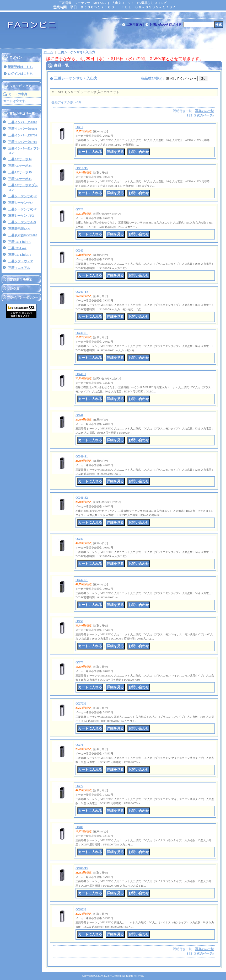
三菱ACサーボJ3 (20, 166)
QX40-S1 (82, 333)
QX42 (79, 539)
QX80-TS (82, 868)
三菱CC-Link (17, 248)
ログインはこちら (20, 74)
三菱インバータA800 (23, 122)
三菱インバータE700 (23, 135)
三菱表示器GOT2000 (23, 235)
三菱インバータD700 (23, 142)
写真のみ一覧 (205, 111)
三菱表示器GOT (20, 229)
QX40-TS (82, 292)
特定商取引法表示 (19, 280)
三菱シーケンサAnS (22, 222)
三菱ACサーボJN (20, 172)
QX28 (79, 209)
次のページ (205, 115)
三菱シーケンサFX (21, 216)
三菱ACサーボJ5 (20, 179)
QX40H (81, 374)
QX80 (79, 827)
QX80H (81, 909)
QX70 (79, 662)
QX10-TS (82, 168)
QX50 (79, 621)
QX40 (79, 251)
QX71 (79, 745)
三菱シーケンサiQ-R (22, 196)
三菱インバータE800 (23, 129)
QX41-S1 (82, 456)
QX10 (79, 127)
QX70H (81, 704)
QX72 (79, 786)
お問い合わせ (159, 25)
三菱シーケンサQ (20, 203)
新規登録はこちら (20, 67)
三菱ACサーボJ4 (20, 159)
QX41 (79, 415)
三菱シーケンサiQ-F (22, 209)
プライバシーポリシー (23, 297)
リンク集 (13, 289)
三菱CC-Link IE (19, 242)
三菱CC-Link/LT (20, 255)
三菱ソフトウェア (21, 261)
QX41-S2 (82, 498)
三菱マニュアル (19, 268)
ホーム (48, 52)
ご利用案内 (134, 25)
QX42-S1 (82, 580)
